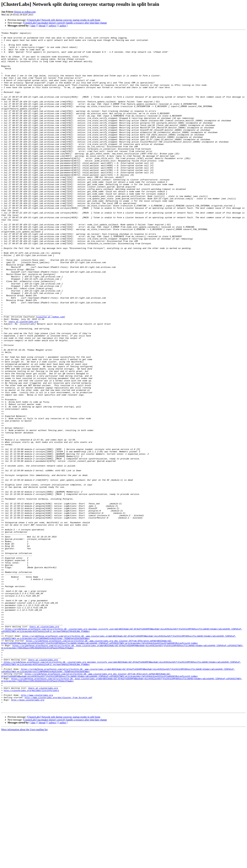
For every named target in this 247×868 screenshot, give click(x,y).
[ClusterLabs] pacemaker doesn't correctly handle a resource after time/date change (65, 23)
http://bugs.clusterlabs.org (28, 834)
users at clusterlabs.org (23, 380)
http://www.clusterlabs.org (37, 828)
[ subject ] (52, 26)
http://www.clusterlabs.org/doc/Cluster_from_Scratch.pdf (58, 831)
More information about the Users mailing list (24, 865)
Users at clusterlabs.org (44, 746)
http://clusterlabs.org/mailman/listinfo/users (31, 822)
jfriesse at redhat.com (25, 12)
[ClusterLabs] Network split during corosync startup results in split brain (64, 20)
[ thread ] (42, 26)
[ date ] (33, 26)
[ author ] (63, 26)
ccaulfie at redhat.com (50, 374)
